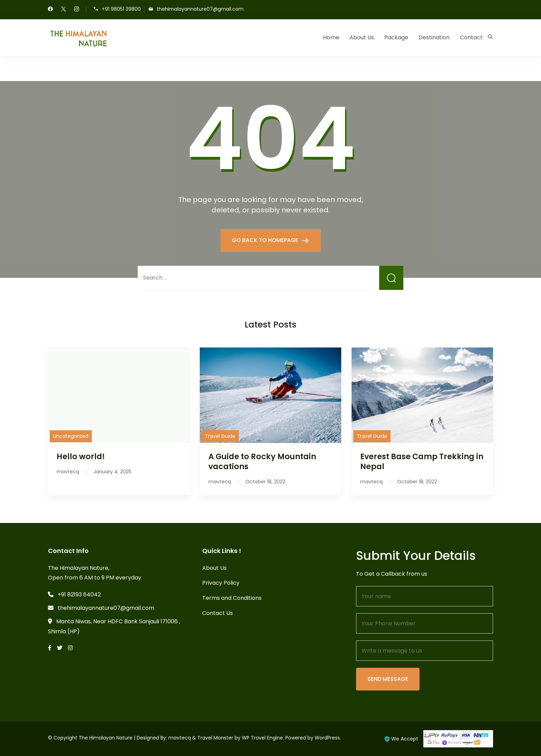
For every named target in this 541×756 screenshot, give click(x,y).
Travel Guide (220, 436)
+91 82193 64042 (79, 594)
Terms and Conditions (232, 598)
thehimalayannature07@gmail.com (200, 9)
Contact (471, 37)
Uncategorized (71, 436)
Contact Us (218, 613)
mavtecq (180, 738)
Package (396, 37)
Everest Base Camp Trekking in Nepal (422, 461)
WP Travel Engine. (263, 738)
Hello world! (81, 456)
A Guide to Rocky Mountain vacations (262, 461)
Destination (434, 37)
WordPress (327, 738)
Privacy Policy (221, 583)
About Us (362, 37)
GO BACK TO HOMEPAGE (266, 240)
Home (331, 37)
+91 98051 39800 (121, 9)
